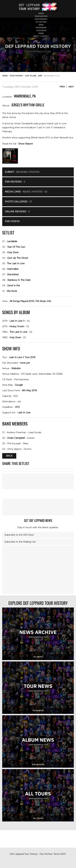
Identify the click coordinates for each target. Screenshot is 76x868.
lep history (41, 22)
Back (9, 456)
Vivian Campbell (16, 438)
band (41, 25)
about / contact (41, 36)
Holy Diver (13, 252)
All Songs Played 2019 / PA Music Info (30, 301)
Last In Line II (17, 321)
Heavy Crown (17, 326)
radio (41, 33)
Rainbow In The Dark (19, 280)
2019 (40, 76)
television (41, 30)
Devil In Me (14, 286)
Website (16, 368)
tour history (41, 16)
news (41, 13)
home (5, 76)
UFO (17, 407)
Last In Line (24, 413)
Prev (62, 87)
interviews (41, 28)
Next (71, 87)
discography (41, 19)
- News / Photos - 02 (26, 192)
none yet (25, 363)
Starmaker (13, 269)
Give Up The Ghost (18, 258)
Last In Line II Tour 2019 (22, 357)
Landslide (12, 241)
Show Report (26, 144)
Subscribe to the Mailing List (20, 542)
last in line (31, 76)
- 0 (15, 182)
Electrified (13, 275)
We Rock (12, 291)
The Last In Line (16, 263)
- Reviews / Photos (22, 172)
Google (19, 385)
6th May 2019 (29, 390)
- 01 (18, 202)
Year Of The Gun (16, 247)
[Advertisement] (38, 507)
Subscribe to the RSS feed (19, 535)
